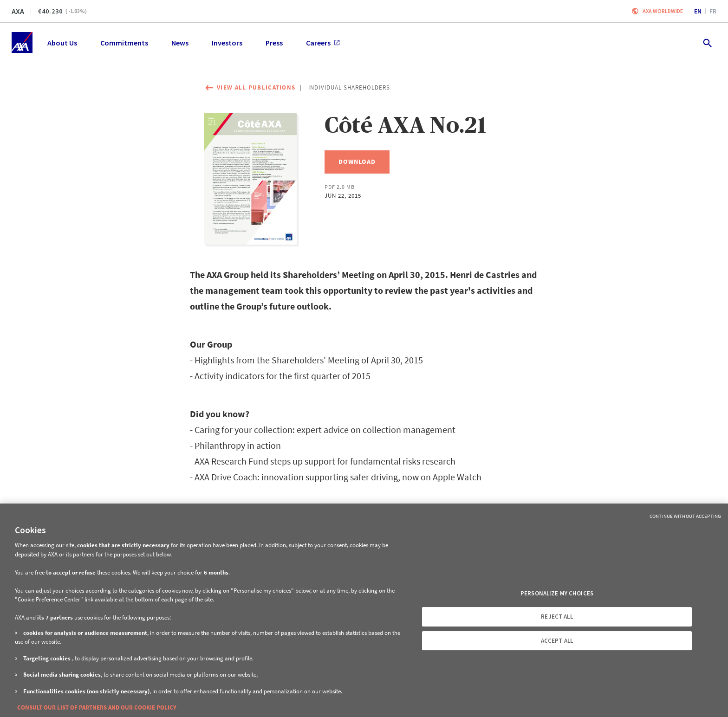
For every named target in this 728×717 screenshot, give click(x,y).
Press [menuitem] (274, 43)
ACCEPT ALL (557, 641)
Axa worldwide (663, 11)
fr (713, 11)
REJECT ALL (557, 617)
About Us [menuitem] (62, 43)
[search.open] (707, 42)
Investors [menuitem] (227, 43)
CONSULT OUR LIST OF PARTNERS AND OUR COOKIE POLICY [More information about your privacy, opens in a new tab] (97, 707)
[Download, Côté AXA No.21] (357, 162)
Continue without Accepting (685, 516)
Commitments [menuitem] (124, 43)
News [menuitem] (180, 43)
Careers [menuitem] (323, 43)
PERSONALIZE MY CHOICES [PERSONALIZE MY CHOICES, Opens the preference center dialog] (557, 593)
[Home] (22, 42)
